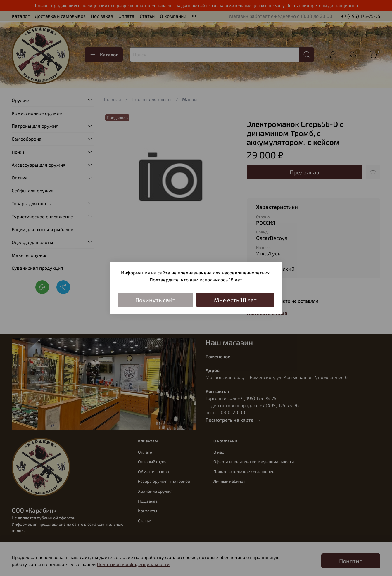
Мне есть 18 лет (235, 300)
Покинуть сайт (155, 300)
